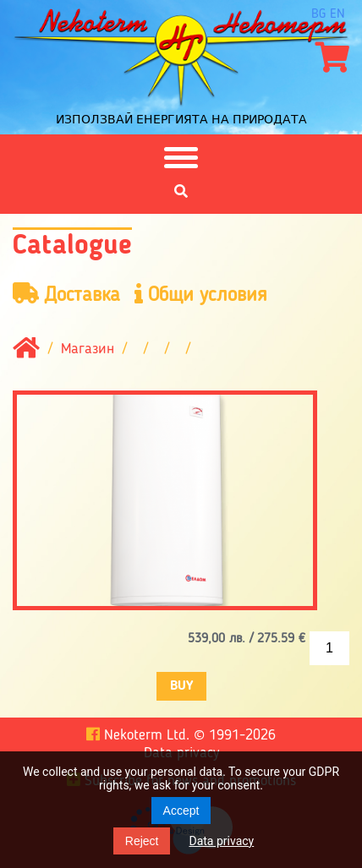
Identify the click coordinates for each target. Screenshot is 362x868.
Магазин (88, 350)
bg (318, 14)
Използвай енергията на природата (181, 119)
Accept (181, 811)
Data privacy (221, 841)
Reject (142, 841)
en (337, 14)
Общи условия (201, 295)
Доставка (66, 295)
